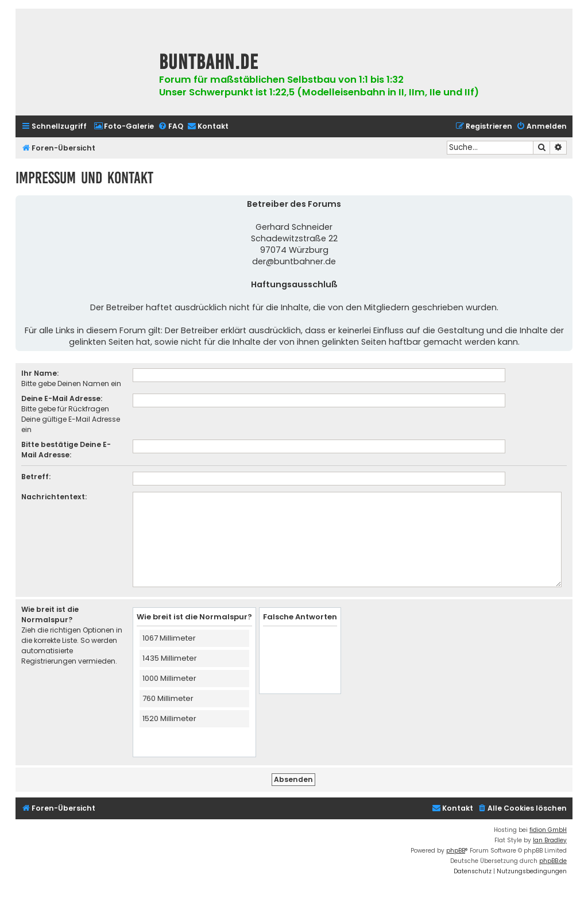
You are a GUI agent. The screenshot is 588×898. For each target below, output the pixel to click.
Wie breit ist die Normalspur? (50, 614)
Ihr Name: (40, 373)
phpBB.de (553, 861)
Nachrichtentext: (54, 497)
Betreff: (36, 477)
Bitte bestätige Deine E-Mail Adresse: (66, 450)
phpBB (456, 851)
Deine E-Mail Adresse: (62, 398)
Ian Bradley (550, 840)
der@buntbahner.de (294, 261)
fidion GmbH (548, 830)
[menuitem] (124, 127)
